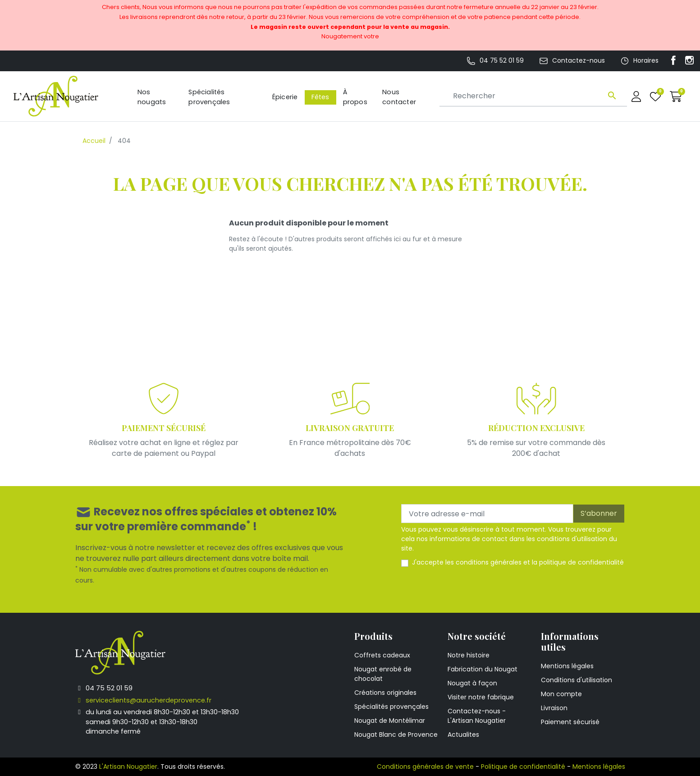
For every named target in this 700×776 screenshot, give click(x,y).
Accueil (94, 141)
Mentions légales (567, 666)
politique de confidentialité (581, 562)
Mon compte (561, 694)
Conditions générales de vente (425, 767)
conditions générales (489, 562)
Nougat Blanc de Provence (396, 735)
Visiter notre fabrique (481, 697)
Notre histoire (469, 655)
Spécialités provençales (391, 707)
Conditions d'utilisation (576, 680)
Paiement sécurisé (570, 722)
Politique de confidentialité (523, 767)
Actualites (463, 735)
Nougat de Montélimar (390, 721)
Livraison (554, 708)
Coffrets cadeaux (382, 655)
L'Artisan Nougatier (128, 767)
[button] (676, 96)
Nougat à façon (472, 683)
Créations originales (385, 693)
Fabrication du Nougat (483, 669)
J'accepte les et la (518, 562)
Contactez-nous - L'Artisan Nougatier (477, 716)
